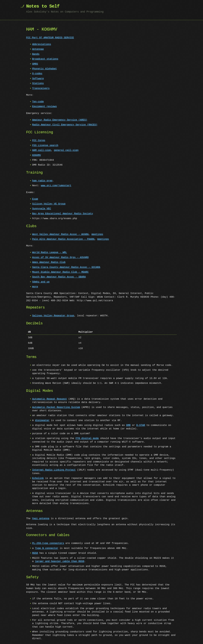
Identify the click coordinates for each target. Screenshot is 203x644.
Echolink (38, 478)
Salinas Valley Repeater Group (53, 316)
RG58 (35, 553)
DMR (128, 425)
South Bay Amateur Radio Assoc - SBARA (59, 277)
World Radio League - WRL (50, 252)
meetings (97, 234)
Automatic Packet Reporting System (56, 407)
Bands (36, 54)
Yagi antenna (41, 519)
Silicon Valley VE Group (49, 204)
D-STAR (141, 425)
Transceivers (41, 88)
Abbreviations (42, 44)
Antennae (38, 49)
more (35, 287)
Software (38, 79)
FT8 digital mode (87, 438)
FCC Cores (39, 141)
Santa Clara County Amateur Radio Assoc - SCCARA (66, 267)
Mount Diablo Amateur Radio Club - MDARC (60, 272)
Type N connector (47, 548)
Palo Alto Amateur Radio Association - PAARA (63, 239)
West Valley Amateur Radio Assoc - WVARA (60, 234)
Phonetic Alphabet (45, 69)
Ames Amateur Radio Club (49, 262)
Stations (38, 83)
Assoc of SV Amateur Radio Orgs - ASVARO (60, 257)
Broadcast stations (45, 59)
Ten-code (38, 102)
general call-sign (66, 150)
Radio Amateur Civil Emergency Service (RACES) (65, 125)
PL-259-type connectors (48, 543)
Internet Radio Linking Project (54, 470)
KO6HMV (37, 155)
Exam (35, 199)
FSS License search (45, 145)
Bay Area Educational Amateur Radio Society (63, 214)
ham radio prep (42, 181)
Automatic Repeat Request (50, 399)
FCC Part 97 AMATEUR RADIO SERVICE (50, 38)
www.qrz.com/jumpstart (56, 186)
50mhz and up (41, 282)
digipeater (42, 420)
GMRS (35, 64)
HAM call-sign (42, 150)
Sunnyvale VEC (42, 209)
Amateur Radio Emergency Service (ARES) (60, 120)
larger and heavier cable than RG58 (57, 561)
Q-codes (37, 74)
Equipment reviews (45, 107)
